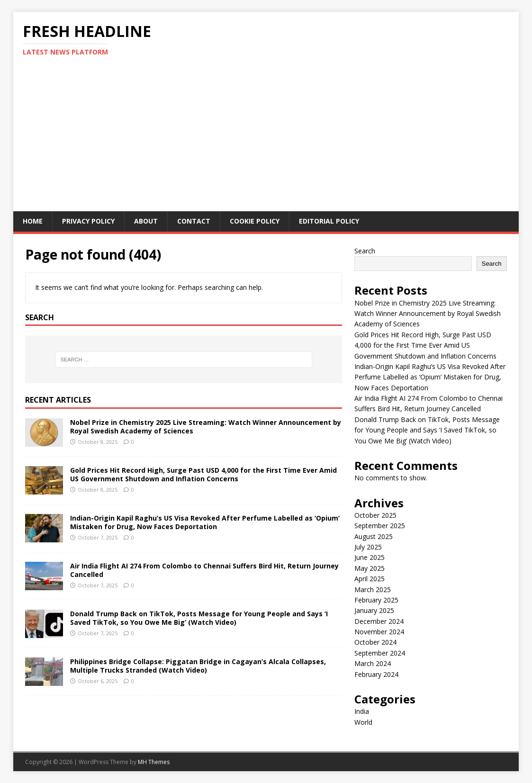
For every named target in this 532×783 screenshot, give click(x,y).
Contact (194, 221)
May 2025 (370, 568)
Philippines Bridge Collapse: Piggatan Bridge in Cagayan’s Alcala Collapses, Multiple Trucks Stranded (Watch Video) (198, 666)
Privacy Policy (88, 221)
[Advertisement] (266, 140)
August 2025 (374, 536)
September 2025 (380, 526)
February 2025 (376, 600)
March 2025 (373, 589)
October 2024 (375, 642)
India (362, 711)
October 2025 (375, 515)
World (363, 722)
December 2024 (379, 621)
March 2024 (373, 663)
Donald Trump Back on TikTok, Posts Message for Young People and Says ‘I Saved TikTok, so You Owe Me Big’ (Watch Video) (199, 618)
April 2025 (370, 579)
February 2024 (376, 674)
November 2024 (379, 632)
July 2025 (368, 547)
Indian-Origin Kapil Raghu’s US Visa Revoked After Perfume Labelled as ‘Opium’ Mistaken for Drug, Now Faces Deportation (205, 522)
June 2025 (370, 557)
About (146, 221)
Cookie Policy (255, 221)
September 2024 (380, 653)
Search (365, 251)
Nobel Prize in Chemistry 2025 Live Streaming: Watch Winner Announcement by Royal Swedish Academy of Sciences (206, 427)
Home (33, 221)
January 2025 (374, 610)
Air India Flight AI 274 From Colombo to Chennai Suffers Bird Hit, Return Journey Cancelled (204, 570)
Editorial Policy (329, 221)
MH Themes (154, 762)
